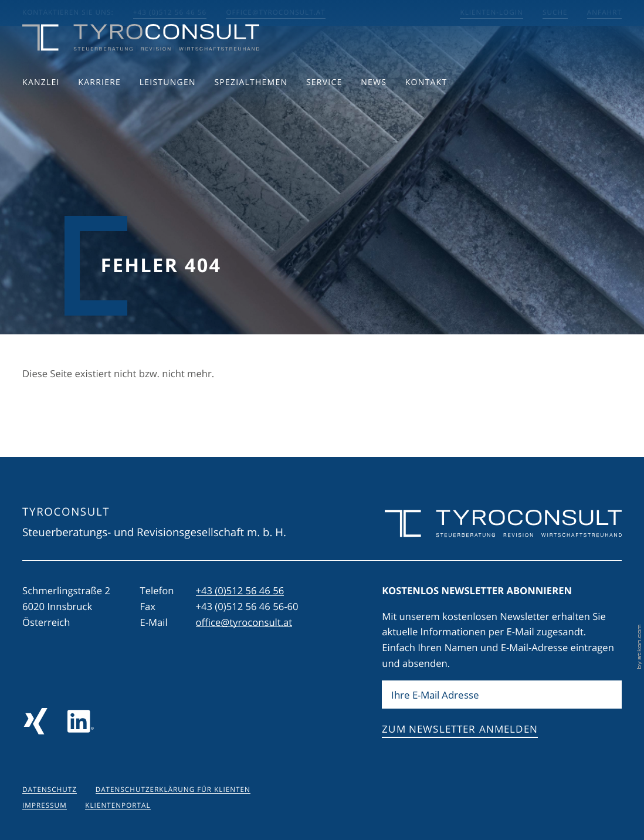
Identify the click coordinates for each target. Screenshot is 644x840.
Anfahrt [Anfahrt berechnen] (604, 13)
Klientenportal (118, 806)
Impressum (45, 806)
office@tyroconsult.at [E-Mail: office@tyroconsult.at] (275, 13)
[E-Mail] (502, 695)
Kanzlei (41, 108)
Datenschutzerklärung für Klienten (173, 790)
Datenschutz (50, 790)
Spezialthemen (251, 108)
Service (324, 108)
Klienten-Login (491, 13)
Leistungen (168, 108)
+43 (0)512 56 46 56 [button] (170, 13)
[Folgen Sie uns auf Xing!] (35, 721)
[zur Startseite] (141, 64)
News (374, 108)
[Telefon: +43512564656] (240, 591)
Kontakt (426, 108)
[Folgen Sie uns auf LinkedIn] (81, 721)
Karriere (99, 108)
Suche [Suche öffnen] (555, 13)
